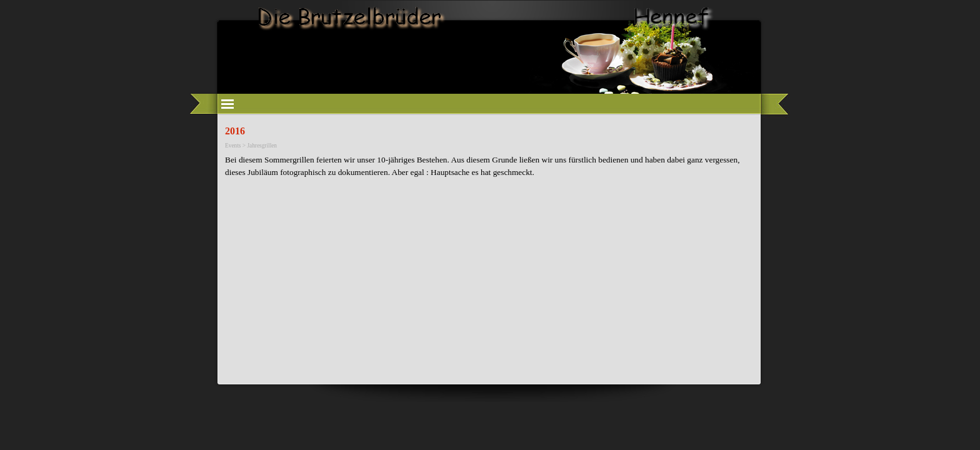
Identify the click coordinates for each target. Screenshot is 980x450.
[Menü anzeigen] (227, 104)
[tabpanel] (490, 166)
